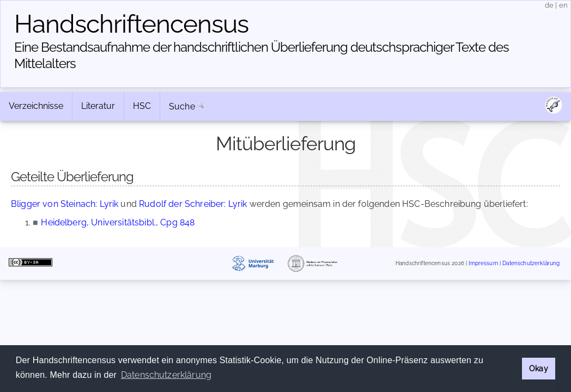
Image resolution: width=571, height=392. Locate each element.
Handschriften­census (131, 24)
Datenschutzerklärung (531, 264)
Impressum (483, 264)
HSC (142, 106)
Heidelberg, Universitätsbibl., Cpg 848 (118, 222)
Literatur (98, 106)
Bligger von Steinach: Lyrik (65, 204)
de (549, 5)
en (563, 5)
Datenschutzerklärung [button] (166, 375)
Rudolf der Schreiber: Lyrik (193, 204)
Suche (182, 106)
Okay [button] (539, 368)
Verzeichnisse (36, 106)
